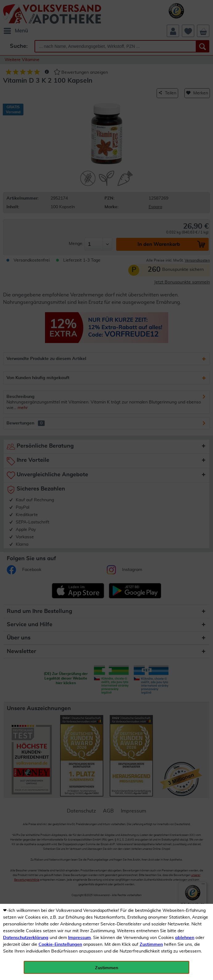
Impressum (80, 938)
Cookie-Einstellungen (60, 945)
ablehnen (185, 938)
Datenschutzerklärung (26, 938)
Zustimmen (151, 945)
